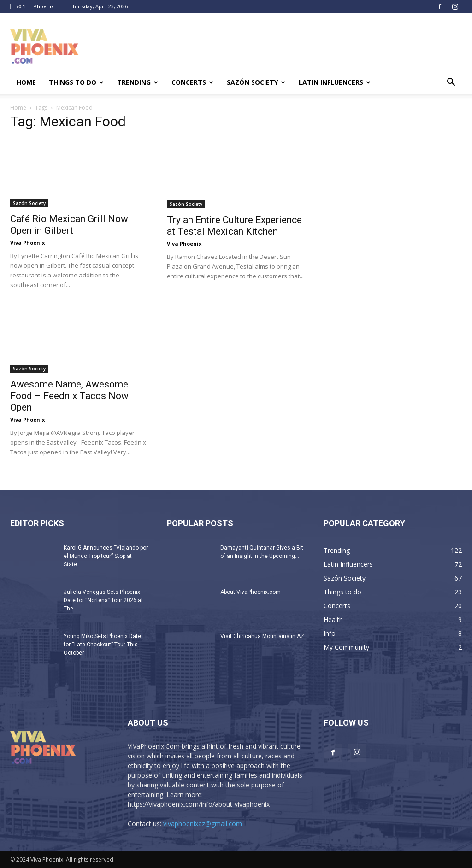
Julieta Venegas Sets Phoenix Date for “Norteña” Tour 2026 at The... (103, 600)
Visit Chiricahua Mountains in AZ (262, 636)
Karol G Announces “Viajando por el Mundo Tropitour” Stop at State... (106, 556)
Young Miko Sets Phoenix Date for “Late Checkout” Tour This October (102, 645)
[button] (451, 83)
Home (26, 82)
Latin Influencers (335, 82)
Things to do (76, 82)
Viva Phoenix (27, 243)
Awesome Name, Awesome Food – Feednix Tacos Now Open (69, 396)
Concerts (192, 82)
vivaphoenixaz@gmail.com (203, 824)
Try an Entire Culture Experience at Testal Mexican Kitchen (234, 226)
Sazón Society (256, 82)
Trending (138, 82)
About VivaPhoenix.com (251, 592)
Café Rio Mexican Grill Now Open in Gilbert (69, 225)
